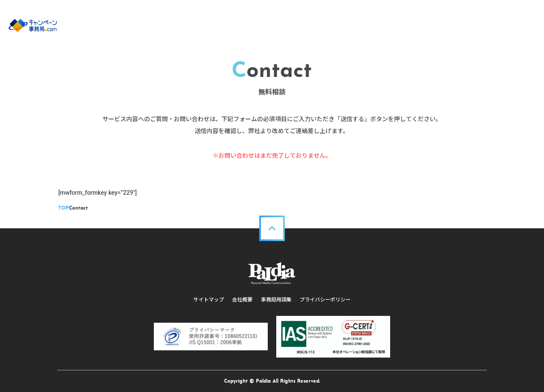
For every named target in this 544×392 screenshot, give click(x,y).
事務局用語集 (276, 300)
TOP (65, 208)
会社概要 (242, 300)
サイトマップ (208, 300)
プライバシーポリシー (326, 300)
